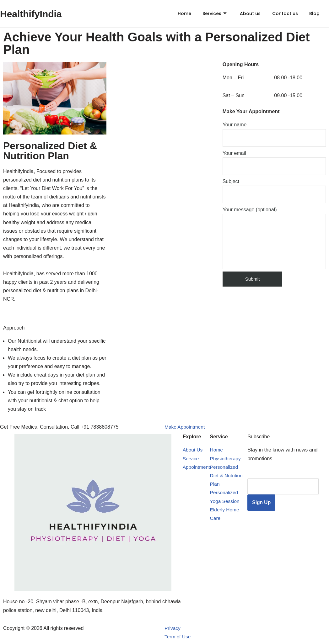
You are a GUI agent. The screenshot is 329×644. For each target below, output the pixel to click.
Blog (311, 13)
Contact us (281, 13)
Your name (274, 134)
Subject (274, 191)
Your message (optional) (274, 238)
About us (245, 13)
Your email (274, 163)
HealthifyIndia (33, 14)
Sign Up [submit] (262, 503)
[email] (284, 486)
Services (208, 13)
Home (177, 13)
